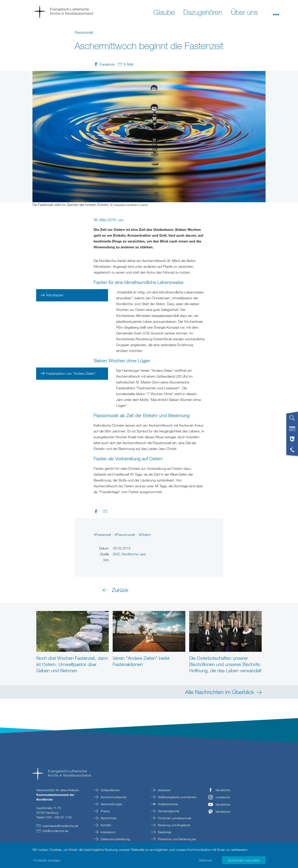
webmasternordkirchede (60, 826)
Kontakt (105, 825)
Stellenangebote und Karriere (177, 797)
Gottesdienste (110, 790)
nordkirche (223, 797)
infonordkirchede (55, 831)
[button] (276, 12)
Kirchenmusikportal (113, 797)
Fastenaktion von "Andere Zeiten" (71, 373)
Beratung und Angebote (174, 825)
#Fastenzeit (103, 535)
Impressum (108, 832)
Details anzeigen (49, 860)
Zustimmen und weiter (244, 860)
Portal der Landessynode (174, 818)
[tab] (292, 420)
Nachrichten (108, 818)
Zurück (120, 590)
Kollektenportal (167, 804)
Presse (105, 811)
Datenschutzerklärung (115, 839)
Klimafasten (55, 295)
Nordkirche (223, 790)
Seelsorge (164, 832)
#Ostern (145, 535)
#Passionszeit (125, 535)
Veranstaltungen (111, 804)
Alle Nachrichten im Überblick (220, 692)
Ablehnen (206, 860)
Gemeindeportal (168, 811)
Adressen (164, 790)
